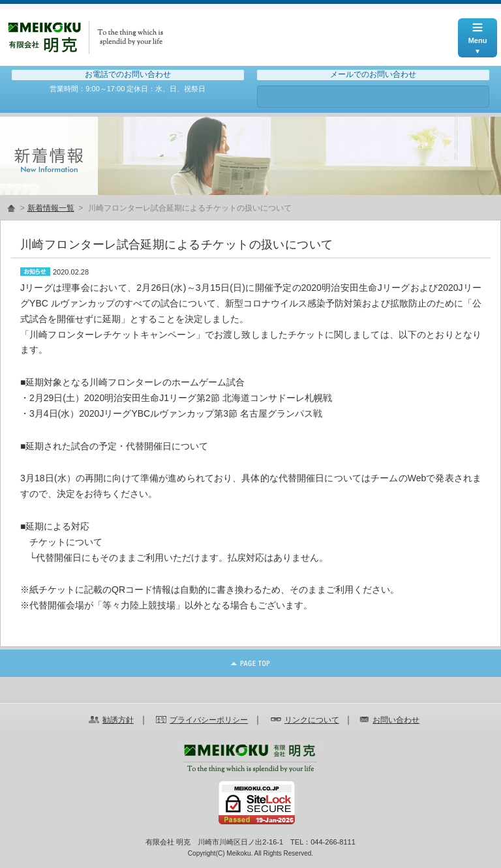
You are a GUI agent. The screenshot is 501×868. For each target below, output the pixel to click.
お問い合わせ (373, 97)
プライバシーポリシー (209, 720)
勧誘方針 (118, 720)
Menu (478, 31)
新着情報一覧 (51, 208)
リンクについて (312, 720)
